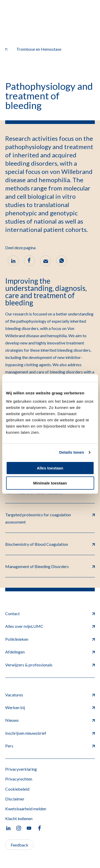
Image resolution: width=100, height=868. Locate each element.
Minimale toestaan (50, 483)
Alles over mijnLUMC (50, 626)
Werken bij (50, 707)
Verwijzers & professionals (50, 665)
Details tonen (72, 452)
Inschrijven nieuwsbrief (50, 733)
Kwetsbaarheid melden (26, 809)
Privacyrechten (19, 779)
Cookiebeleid (17, 789)
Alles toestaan (50, 468)
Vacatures (50, 695)
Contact (50, 613)
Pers (50, 746)
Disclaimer (15, 799)
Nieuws (50, 720)
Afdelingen (50, 652)
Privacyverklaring (21, 769)
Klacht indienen (19, 818)
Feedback (19, 845)
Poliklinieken (50, 639)
